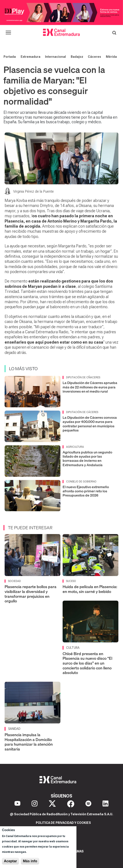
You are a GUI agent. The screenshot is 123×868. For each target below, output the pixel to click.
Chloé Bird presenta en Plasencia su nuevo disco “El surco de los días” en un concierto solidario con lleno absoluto (87, 663)
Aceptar (11, 861)
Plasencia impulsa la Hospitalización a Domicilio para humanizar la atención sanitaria (29, 742)
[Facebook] (71, 804)
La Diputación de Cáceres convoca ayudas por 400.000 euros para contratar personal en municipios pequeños (90, 424)
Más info (30, 861)
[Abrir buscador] (114, 33)
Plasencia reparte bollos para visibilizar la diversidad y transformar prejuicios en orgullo (31, 594)
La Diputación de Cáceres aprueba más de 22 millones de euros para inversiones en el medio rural (90, 387)
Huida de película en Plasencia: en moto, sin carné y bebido (90, 589)
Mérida (111, 57)
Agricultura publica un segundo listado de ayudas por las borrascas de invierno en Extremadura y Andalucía (87, 458)
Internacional (55, 57)
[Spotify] (88, 804)
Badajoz (77, 57)
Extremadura (31, 57)
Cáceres (94, 57)
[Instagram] (35, 804)
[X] (52, 804)
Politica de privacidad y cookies (63, 823)
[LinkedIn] (106, 804)
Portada (10, 57)
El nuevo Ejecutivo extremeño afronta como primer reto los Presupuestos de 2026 (86, 491)
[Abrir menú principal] (8, 33)
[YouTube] (17, 804)
